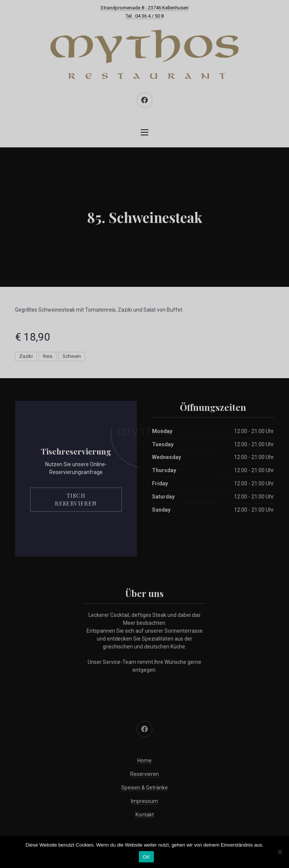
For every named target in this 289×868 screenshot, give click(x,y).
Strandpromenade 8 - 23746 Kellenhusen (144, 8)
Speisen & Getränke (144, 788)
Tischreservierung (76, 451)
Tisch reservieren (76, 500)
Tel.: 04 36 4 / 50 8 (145, 16)
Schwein (72, 356)
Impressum (144, 801)
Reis (48, 356)
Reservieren (144, 774)
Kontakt (145, 815)
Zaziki (26, 356)
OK (146, 857)
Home (144, 760)
